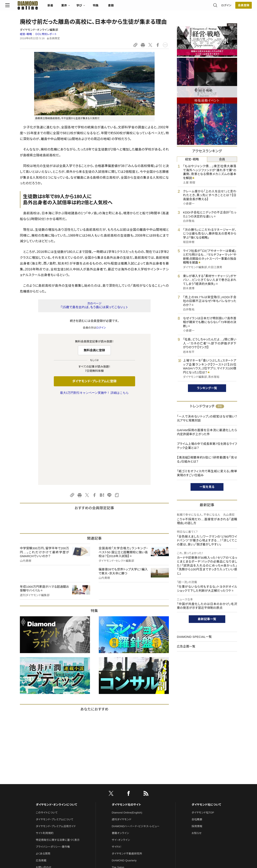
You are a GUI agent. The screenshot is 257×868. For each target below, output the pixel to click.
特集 (111, 7)
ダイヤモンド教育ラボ (124, 803)
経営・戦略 (26, 34)
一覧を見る (207, 487)
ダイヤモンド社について (206, 720)
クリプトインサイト (122, 796)
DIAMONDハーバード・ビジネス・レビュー (136, 742)
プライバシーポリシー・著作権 (53, 762)
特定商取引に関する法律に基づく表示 (58, 755)
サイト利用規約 (45, 749)
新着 (65, 7)
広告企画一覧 (186, 646)
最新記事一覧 (207, 619)
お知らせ (197, 749)
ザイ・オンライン (121, 755)
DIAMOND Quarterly (124, 776)
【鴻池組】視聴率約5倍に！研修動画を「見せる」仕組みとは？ (207, 459)
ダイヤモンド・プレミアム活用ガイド (56, 742)
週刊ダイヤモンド (122, 735)
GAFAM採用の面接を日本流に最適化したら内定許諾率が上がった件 (207, 432)
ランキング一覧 (207, 388)
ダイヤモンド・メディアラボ (127, 810)
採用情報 (197, 742)
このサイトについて (47, 728)
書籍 (126, 7)
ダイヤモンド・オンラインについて (56, 720)
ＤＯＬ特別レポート (46, 34)
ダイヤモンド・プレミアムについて (55, 735)
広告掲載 (41, 776)
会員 (222, 159)
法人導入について (46, 790)
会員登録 (229, 7)
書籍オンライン (120, 749)
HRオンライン (120, 790)
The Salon (118, 783)
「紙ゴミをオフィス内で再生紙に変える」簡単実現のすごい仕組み (207, 473)
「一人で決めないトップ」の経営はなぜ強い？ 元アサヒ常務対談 (207, 418)
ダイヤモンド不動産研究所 (127, 769)
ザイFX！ (117, 762)
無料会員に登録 (94, 350)
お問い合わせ (44, 783)
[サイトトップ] (38, 7)
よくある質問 (43, 769)
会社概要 (197, 735)
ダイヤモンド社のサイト (126, 720)
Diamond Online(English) (127, 728)
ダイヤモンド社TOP (203, 728)
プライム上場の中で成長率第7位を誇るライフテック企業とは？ (207, 446)
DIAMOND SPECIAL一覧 (194, 637)
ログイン (212, 7)
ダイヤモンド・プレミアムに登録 (94, 381)
